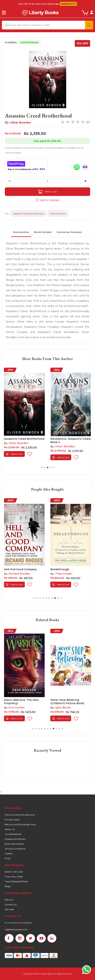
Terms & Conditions (15, 849)
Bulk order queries (14, 844)
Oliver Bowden (21, 123)
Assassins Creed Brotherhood (28, 214)
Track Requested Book (16, 881)
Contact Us (11, 904)
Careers (9, 853)
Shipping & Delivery (15, 839)
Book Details (43, 232)
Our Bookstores (13, 834)
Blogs (8, 886)
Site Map (9, 909)
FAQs (8, 858)
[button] (42, 467)
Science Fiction (58, 214)
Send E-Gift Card (14, 872)
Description (21, 232)
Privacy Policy (12, 820)
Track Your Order (14, 877)
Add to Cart (47, 192)
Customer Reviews (69, 232)
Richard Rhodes (19, 574)
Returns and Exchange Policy (20, 824)
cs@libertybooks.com (16, 929)
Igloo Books (63, 708)
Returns (9, 900)
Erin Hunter (17, 708)
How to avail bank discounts (20, 815)
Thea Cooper (64, 574)
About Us (10, 829)
